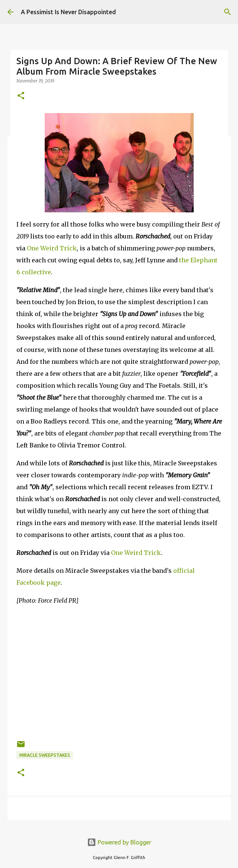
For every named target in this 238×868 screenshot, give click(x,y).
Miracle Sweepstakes (45, 755)
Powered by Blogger (119, 842)
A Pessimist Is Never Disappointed (68, 12)
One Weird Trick (52, 248)
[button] (21, 96)
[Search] (228, 12)
